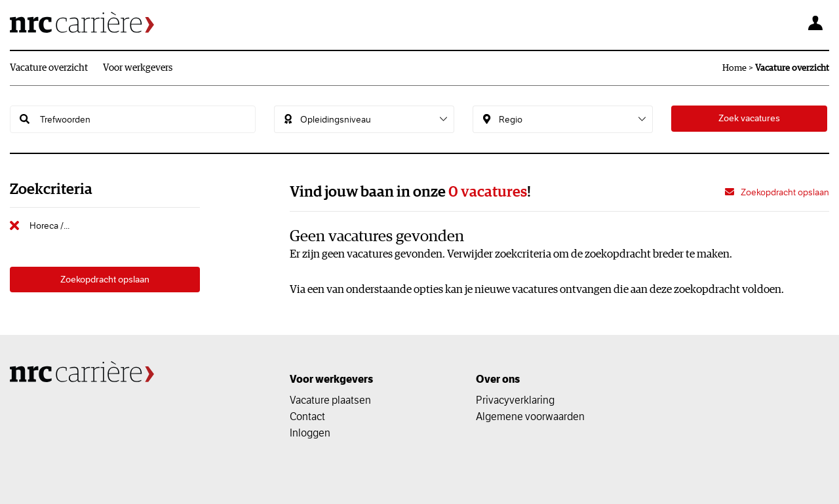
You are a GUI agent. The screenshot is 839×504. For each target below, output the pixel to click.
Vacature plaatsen (330, 400)
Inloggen (310, 433)
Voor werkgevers (138, 68)
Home (734, 68)
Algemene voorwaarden (530, 416)
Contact (307, 416)
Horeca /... (49, 225)
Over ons (498, 379)
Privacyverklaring (515, 400)
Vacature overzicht (49, 68)
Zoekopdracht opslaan (105, 280)
